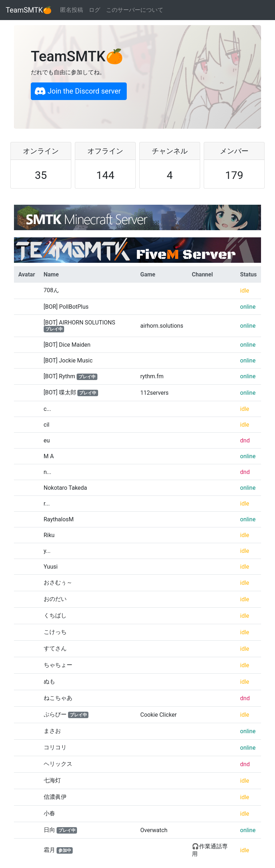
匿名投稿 (72, 10)
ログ (95, 10)
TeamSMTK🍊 (29, 10)
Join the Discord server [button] (78, 91)
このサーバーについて (135, 10)
